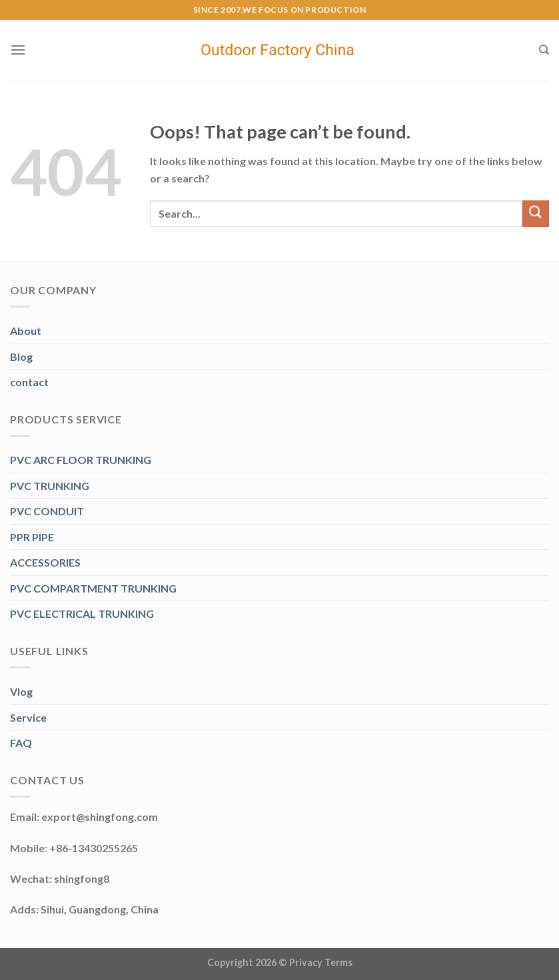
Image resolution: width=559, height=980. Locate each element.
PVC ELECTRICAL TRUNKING (82, 613)
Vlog (21, 691)
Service (28, 717)
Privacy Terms (321, 962)
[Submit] (536, 213)
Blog (21, 357)
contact (29, 382)
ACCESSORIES (45, 562)
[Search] (544, 50)
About (26, 331)
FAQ (21, 743)
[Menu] (18, 50)
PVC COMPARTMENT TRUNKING (93, 588)
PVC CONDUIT (47, 511)
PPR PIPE (32, 537)
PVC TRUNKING (50, 486)
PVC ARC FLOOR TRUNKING (81, 460)
